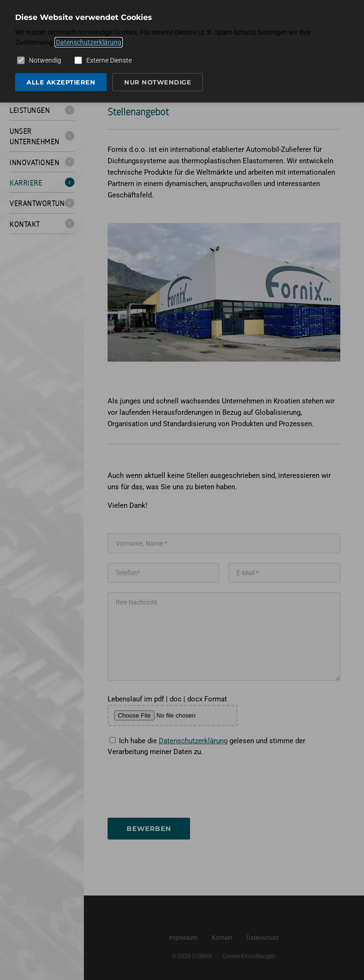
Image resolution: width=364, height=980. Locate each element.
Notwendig (39, 60)
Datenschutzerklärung (89, 42)
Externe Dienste (103, 60)
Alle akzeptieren (61, 82)
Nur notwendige (158, 82)
